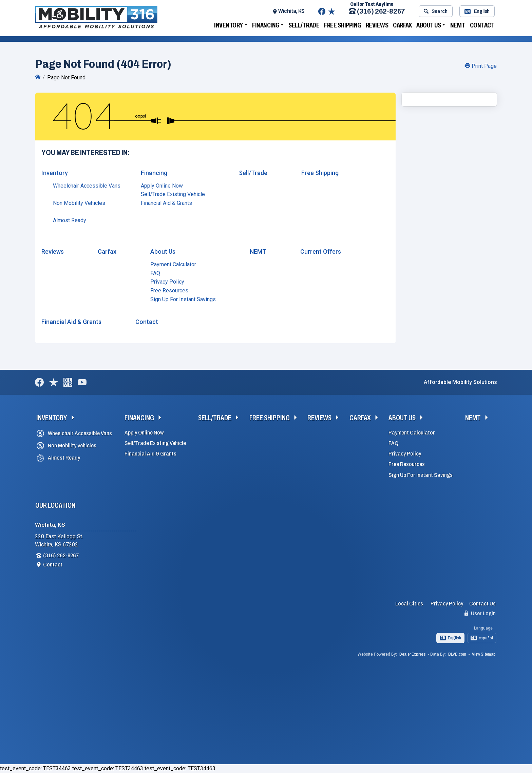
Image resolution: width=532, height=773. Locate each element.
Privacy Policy (167, 282)
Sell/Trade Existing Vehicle (173, 194)
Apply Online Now (162, 186)
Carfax (402, 25)
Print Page (481, 66)
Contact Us (482, 604)
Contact (482, 25)
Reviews (377, 25)
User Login (480, 613)
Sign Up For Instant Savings (183, 299)
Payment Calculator (173, 264)
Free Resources (169, 291)
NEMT (458, 25)
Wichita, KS (291, 11)
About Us (429, 25)
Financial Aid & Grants (166, 203)
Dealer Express (413, 654)
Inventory (229, 25)
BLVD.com (457, 654)
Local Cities (409, 604)
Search (435, 11)
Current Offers (321, 252)
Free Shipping (343, 25)
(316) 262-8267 (377, 11)
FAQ (155, 273)
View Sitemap (484, 654)
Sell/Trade (304, 25)
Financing (266, 25)
